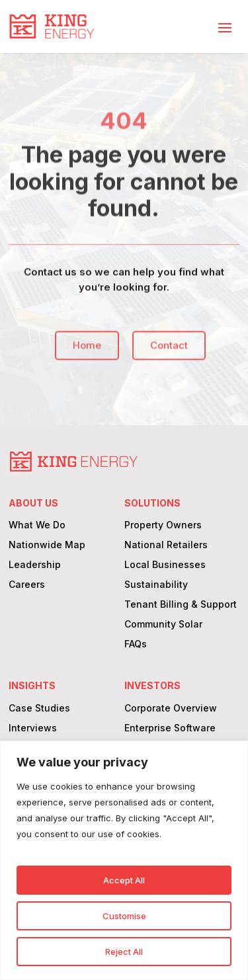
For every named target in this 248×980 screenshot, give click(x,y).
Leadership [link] (35, 565)
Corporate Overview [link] (171, 709)
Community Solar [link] (163, 625)
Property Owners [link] (163, 525)
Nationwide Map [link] (47, 545)
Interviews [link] (33, 728)
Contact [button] (170, 351)
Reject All (124, 952)
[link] (52, 26)
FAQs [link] (136, 644)
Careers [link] (27, 585)
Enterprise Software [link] (170, 728)
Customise (124, 916)
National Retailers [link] (166, 545)
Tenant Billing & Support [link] (181, 605)
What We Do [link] (37, 525)
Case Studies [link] (39, 709)
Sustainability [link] (156, 585)
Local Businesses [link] (165, 565)
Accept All (124, 880)
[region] (124, 860)
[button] (225, 27)
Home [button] (88, 351)
